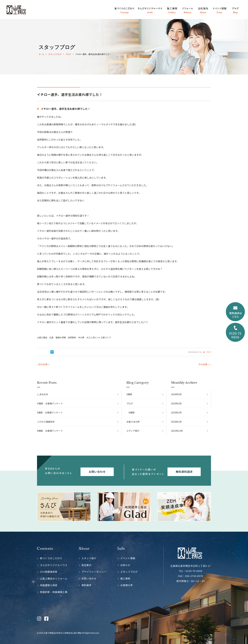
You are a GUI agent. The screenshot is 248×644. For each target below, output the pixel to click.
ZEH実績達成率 (49, 572)
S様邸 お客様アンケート (50, 412)
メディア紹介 (133, 431)
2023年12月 (177, 431)
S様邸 (129, 394)
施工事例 (125, 578)
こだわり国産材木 (46, 422)
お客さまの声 (133, 422)
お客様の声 (127, 585)
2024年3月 (176, 403)
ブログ (208, 352)
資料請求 (86, 585)
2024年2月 (176, 412)
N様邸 (132, 412)
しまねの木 (43, 394)
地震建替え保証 (49, 585)
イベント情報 (128, 558)
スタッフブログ (129, 572)
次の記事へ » (205, 364)
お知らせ (125, 565)
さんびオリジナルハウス (54, 565)
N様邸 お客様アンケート (50, 431)
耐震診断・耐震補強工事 (54, 592)
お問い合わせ (89, 578)
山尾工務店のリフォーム (54, 578)
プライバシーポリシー (94, 572)
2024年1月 (176, 422)
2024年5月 (176, 394)
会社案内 (86, 565)
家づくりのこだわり (51, 558)
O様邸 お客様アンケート (50, 403)
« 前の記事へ (43, 364)
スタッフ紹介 (89, 558)
